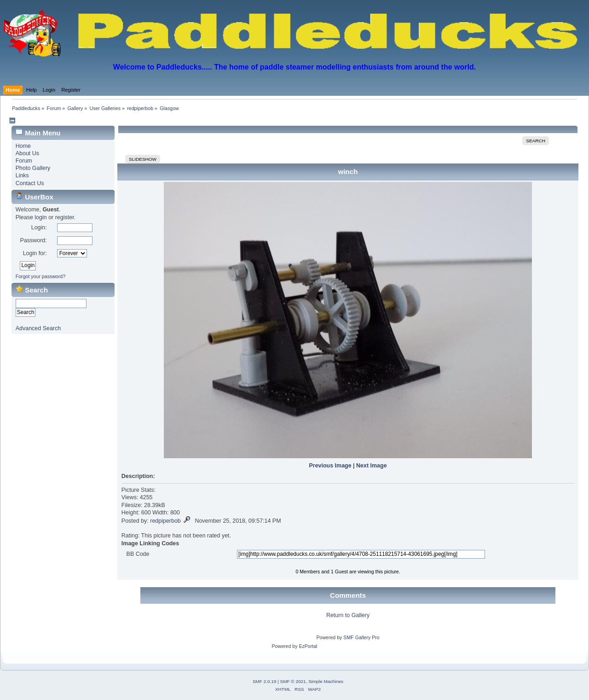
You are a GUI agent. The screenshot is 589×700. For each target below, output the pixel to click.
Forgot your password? (40, 276)
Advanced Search (38, 328)
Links (22, 175)
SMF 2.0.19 (265, 681)
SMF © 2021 (293, 681)
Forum (24, 161)
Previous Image (330, 466)
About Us (27, 153)
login (40, 217)
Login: (39, 227)
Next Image (372, 466)
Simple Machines (326, 681)
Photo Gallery (33, 168)
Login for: (35, 253)
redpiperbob (165, 521)
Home (23, 146)
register (65, 217)
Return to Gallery (348, 615)
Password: (33, 240)
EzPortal (308, 646)
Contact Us (30, 183)
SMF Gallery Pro (361, 637)
